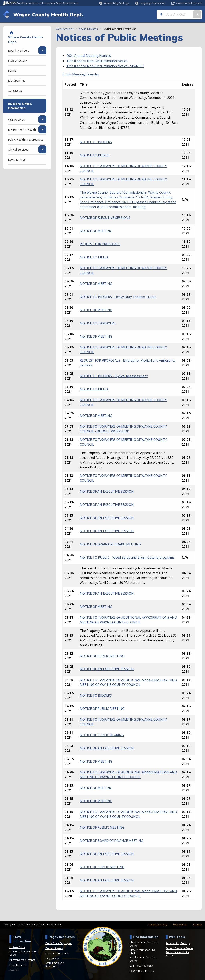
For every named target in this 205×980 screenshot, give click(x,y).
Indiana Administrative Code (23, 953)
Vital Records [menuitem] (16, 119)
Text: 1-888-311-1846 (142, 971)
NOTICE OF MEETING (96, 231)
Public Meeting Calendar (81, 74)
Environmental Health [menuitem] (22, 129)
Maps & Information (57, 953)
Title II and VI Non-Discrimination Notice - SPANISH (105, 66)
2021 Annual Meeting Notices (89, 56)
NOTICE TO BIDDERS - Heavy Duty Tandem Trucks (118, 297)
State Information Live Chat (143, 951)
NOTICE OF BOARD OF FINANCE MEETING (112, 841)
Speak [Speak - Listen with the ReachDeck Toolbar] (189, 948)
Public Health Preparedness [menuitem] (26, 140)
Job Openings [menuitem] (17, 81)
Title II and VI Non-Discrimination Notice (97, 61)
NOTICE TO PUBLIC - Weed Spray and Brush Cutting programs (127, 557)
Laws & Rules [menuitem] (17, 160)
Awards (14, 970)
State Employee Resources (55, 964)
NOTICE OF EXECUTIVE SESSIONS (105, 218)
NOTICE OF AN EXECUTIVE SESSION (107, 491)
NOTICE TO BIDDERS (96, 142)
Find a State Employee (59, 943)
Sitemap (197, 924)
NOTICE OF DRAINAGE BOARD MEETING (110, 544)
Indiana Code (17, 947)
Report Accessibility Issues (177, 954)
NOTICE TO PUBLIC (95, 155)
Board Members (88, 29)
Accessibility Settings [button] (178, 943)
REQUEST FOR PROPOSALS (100, 244)
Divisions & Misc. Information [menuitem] (20, 106)
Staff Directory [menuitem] (17, 61)
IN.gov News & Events (22, 960)
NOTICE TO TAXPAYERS (98, 323)
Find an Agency (54, 948)
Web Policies (180, 924)
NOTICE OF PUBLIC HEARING (102, 735)
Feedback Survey (158, 924)
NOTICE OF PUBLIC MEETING (102, 656)
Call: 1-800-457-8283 (141, 966)
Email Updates (18, 965)
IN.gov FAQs (52, 958)
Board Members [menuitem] (19, 50)
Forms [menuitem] (12, 71)
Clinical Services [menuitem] (18, 149)
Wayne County (65, 29)
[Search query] (179, 14)
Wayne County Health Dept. (48, 14)
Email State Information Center (143, 959)
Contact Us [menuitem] (15, 91)
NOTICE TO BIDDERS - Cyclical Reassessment (114, 376)
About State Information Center (144, 944)
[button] (114, 3)
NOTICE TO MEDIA (94, 257)
